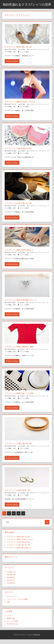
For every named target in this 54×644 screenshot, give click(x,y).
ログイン (10, 620)
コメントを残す (24, 56)
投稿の (11, 623)
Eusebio (23, 54)
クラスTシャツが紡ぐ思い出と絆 (20, 208)
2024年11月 (11, 577)
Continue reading (12, 66)
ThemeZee (37, 639)
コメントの (12, 626)
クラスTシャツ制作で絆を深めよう (21, 254)
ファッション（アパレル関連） (18, 604)
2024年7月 (11, 585)
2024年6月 (11, 588)
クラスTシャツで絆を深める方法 (20, 153)
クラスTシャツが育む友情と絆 (19, 495)
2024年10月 (11, 579)
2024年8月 (11, 582)
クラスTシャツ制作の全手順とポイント (23, 305)
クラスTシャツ (34, 54)
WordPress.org (12, 628)
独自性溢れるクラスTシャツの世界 (27, 7)
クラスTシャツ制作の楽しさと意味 (21, 398)
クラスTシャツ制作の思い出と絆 (20, 52)
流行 (14, 56)
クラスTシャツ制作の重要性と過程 (21, 351)
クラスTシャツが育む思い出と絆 (20, 448)
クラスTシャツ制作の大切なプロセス (22, 106)
